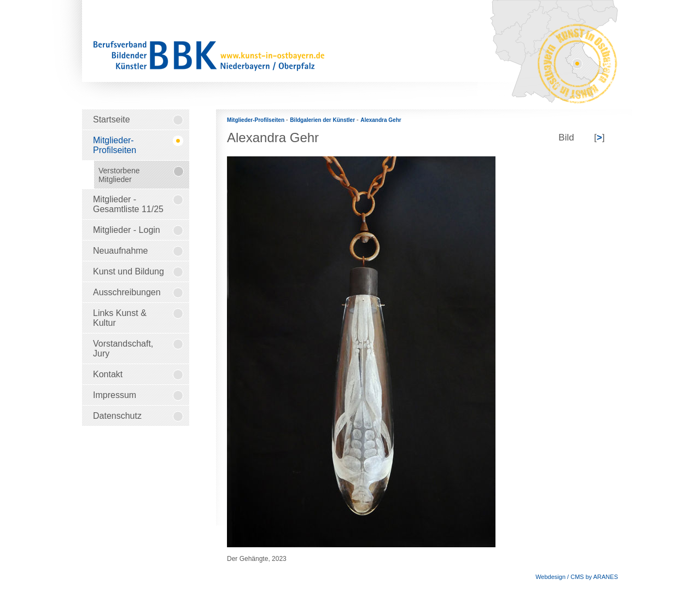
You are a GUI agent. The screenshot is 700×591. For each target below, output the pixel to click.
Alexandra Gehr (381, 120)
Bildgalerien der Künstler (323, 120)
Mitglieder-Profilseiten (256, 120)
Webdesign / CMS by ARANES (577, 577)
